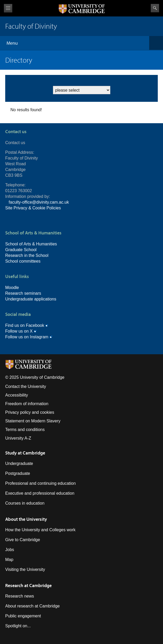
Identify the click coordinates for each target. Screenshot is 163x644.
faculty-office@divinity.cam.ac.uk (39, 202)
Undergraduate (19, 463)
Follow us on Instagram (27, 337)
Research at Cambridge (28, 585)
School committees (23, 261)
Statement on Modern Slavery (33, 421)
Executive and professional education (40, 493)
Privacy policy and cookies (30, 412)
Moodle (12, 288)
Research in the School (27, 255)
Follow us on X (19, 331)
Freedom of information (27, 404)
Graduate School (21, 250)
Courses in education (25, 503)
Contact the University (26, 386)
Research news (20, 596)
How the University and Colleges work (40, 530)
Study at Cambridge (25, 453)
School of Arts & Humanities (31, 244)
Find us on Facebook (25, 325)
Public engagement (23, 616)
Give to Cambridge (23, 540)
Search (155, 8)
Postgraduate (18, 473)
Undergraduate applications (31, 299)
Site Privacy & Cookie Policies (33, 208)
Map (9, 560)
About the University (26, 519)
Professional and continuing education (40, 483)
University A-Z (18, 438)
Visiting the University (25, 569)
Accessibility (17, 395)
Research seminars (23, 293)
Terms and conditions (25, 430)
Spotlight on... (18, 626)
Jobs (10, 550)
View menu (8, 8)
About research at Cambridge (32, 606)
